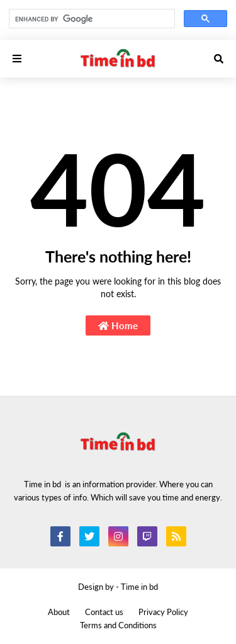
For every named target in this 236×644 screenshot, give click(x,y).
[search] (91, 19)
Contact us (104, 612)
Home (118, 325)
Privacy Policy (163, 612)
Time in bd (139, 587)
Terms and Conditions (118, 625)
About (59, 612)
